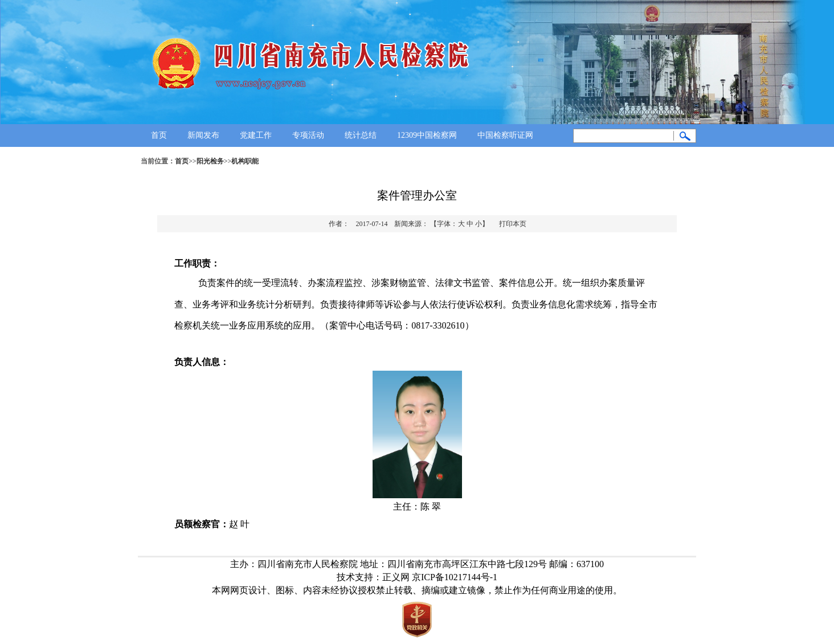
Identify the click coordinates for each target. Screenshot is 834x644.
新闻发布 (203, 135)
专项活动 (308, 135)
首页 (159, 135)
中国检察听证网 (505, 135)
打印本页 (513, 224)
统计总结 (361, 135)
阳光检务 (210, 161)
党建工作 (256, 135)
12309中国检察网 (427, 135)
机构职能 (245, 161)
